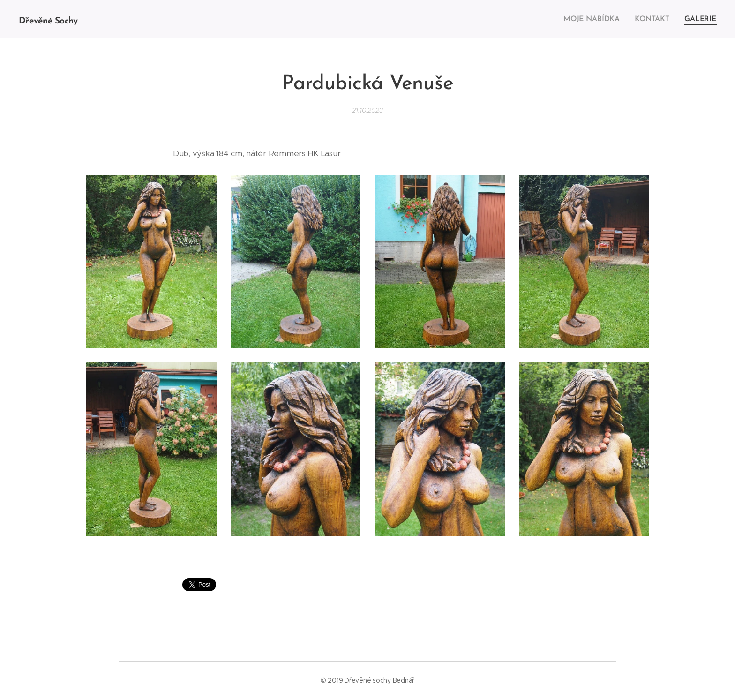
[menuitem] (596, 19)
